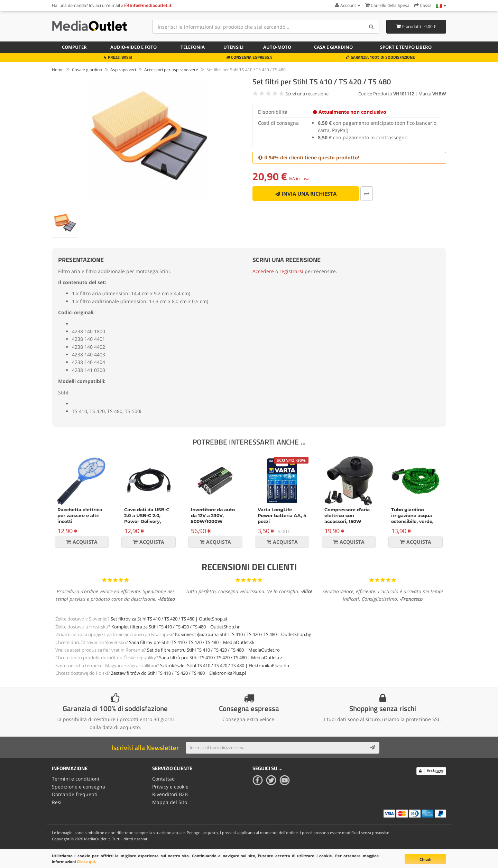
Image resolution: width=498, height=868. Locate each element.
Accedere (263, 271)
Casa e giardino (333, 47)
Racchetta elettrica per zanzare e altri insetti (80, 515)
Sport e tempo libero (406, 47)
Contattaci (164, 779)
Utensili (233, 47)
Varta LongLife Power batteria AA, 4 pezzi (282, 515)
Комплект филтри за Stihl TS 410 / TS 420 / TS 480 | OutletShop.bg (243, 634)
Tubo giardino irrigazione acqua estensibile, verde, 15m (412, 518)
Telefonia (193, 47)
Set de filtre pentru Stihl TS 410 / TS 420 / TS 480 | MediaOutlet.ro (213, 650)
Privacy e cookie (170, 787)
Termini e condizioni (76, 779)
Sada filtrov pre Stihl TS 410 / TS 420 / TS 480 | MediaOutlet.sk (192, 642)
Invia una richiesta (306, 194)
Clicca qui (86, 862)
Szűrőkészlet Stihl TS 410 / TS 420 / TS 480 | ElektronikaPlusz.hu (225, 665)
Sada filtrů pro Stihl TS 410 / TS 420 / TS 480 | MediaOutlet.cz (221, 657)
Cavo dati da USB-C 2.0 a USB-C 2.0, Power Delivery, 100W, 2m (147, 518)
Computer (74, 47)
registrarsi (291, 271)
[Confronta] (367, 194)
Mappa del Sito (170, 802)
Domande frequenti (75, 794)
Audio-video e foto (133, 47)
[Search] (372, 27)
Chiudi (425, 859)
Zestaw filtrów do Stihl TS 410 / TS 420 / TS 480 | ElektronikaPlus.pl (178, 673)
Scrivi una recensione (307, 94)
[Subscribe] (372, 748)
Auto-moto (277, 47)
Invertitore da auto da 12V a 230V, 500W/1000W (213, 515)
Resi (57, 802)
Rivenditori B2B (170, 794)
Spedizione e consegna (79, 787)
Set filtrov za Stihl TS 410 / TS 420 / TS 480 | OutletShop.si (169, 619)
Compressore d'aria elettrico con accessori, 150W (347, 515)
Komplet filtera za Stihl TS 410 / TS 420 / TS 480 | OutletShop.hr (176, 627)
